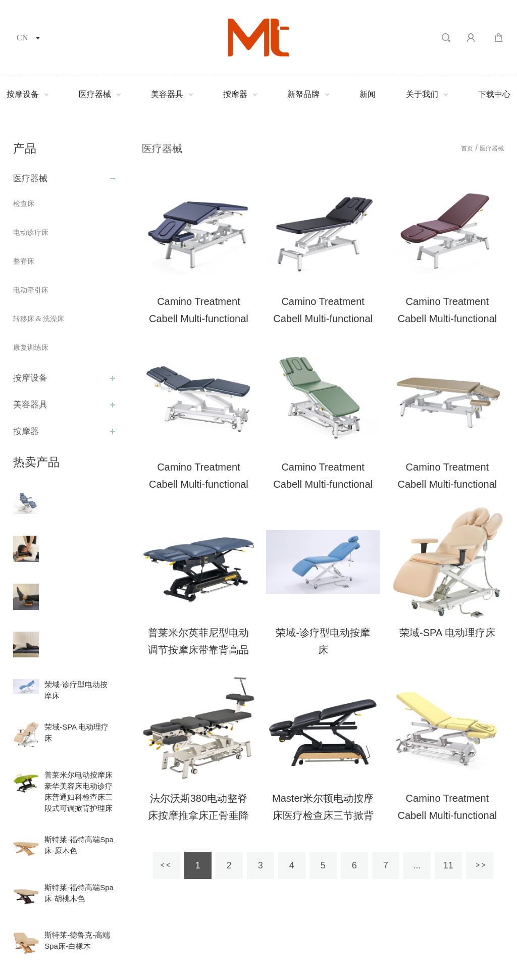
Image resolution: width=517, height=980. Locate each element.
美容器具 (167, 94)
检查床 (24, 204)
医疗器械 (95, 94)
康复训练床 (31, 348)
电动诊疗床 (31, 233)
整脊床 (24, 261)
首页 (467, 148)
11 (448, 865)
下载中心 (494, 94)
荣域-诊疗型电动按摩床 (323, 641)
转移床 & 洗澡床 (39, 319)
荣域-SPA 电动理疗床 (447, 633)
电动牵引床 (31, 290)
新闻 (368, 94)
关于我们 (422, 94)
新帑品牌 (303, 94)
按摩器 (235, 94)
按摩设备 (23, 94)
